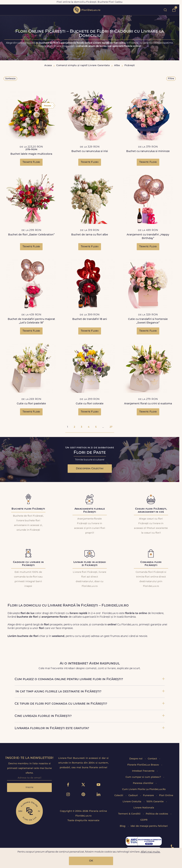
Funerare (149, 796)
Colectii (119, 796)
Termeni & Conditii (130, 814)
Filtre (171, 79)
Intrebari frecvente (144, 771)
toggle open (5, 10)
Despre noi (136, 759)
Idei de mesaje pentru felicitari (149, 826)
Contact (153, 759)
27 (111, 427)
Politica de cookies (157, 814)
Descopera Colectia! (90, 469)
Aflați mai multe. (151, 852)
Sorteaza (10, 79)
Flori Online (166, 796)
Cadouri (133, 796)
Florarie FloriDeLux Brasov (143, 765)
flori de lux (87, 10)
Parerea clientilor (143, 783)
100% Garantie (155, 802)
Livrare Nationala (144, 808)
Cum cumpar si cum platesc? (144, 777)
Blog (123, 826)
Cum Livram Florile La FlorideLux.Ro (144, 789)
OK (91, 861)
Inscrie (29, 787)
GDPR (144, 820)
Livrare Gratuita (132, 802)
